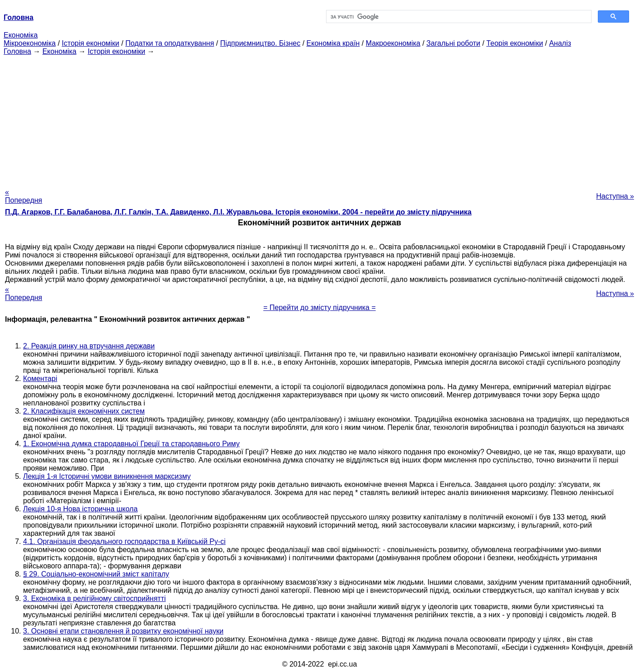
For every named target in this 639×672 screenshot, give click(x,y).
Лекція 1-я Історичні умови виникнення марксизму (107, 476)
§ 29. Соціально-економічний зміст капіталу (96, 574)
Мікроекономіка (30, 43)
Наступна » (615, 196)
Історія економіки (91, 43)
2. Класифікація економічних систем (84, 411)
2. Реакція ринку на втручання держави (89, 346)
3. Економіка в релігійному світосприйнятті (95, 598)
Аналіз (560, 43)
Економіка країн (333, 43)
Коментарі (40, 379)
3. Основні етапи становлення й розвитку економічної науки (123, 631)
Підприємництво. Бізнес (260, 43)
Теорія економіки (514, 43)
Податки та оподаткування (170, 43)
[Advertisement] (320, 119)
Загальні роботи (453, 43)
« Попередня (24, 196)
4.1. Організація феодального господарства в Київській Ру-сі (124, 541)
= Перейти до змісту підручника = (319, 307)
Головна (17, 51)
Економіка (21, 35)
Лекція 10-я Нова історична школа (80, 509)
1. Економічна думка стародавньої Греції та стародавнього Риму (131, 444)
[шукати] (458, 17)
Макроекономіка (393, 43)
